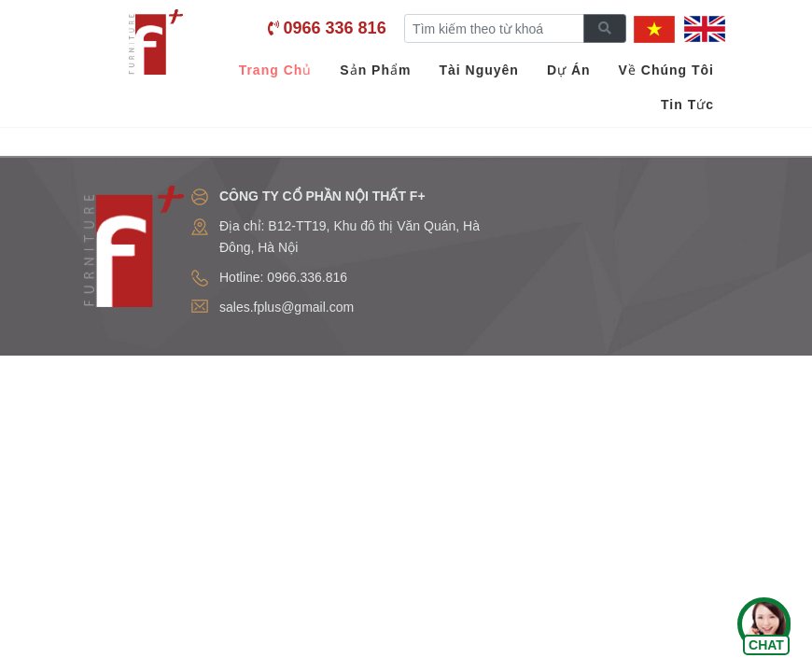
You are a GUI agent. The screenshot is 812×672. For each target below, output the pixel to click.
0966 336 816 (335, 28)
